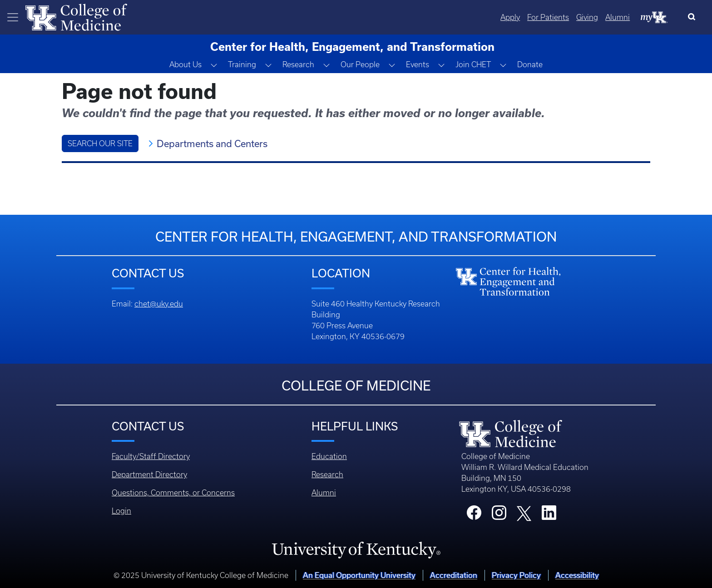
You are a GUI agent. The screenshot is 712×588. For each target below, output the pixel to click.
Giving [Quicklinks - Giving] (587, 17)
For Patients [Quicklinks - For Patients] (548, 17)
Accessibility (577, 575)
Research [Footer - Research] (327, 474)
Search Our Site (100, 143)
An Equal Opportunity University (359, 575)
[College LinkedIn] (549, 515)
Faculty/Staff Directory (151, 456)
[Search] (694, 17)
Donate (530, 64)
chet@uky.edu (159, 304)
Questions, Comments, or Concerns (173, 493)
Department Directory (149, 474)
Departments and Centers (212, 143)
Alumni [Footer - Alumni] (324, 493)
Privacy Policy (516, 575)
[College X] (524, 513)
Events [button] (418, 64)
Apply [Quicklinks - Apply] (510, 17)
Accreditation (454, 575)
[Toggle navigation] (13, 17)
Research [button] (298, 64)
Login (121, 511)
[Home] (76, 16)
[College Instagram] (499, 515)
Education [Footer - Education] (329, 456)
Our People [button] (360, 64)
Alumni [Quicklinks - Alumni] (618, 17)
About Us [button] (185, 64)
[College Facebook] (474, 515)
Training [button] (242, 64)
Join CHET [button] (473, 64)
